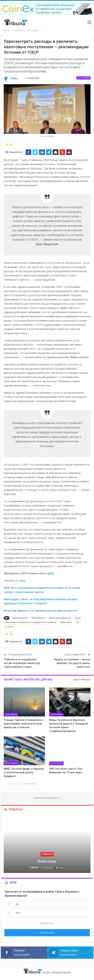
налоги (78, 618)
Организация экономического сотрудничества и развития (31, 622)
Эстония (9, 627)
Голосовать (47, 933)
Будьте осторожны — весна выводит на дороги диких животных (72, 663)
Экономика (83, 78)
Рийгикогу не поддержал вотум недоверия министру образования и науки (22, 663)
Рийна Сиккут (66, 622)
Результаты (47, 923)
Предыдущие (12, 784)
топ (78, 622)
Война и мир (47, 861)
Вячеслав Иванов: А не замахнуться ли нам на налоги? (40, 610)
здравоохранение (20, 618)
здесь (50, 573)
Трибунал (47, 854)
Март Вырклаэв (38, 618)
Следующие (30, 784)
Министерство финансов (60, 618)
